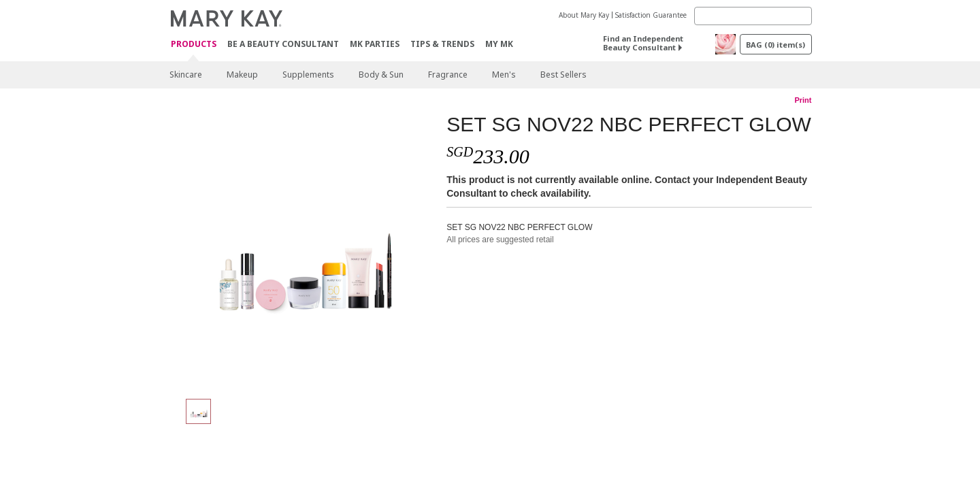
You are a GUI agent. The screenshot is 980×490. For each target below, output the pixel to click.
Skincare (186, 75)
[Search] (753, 16)
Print (803, 100)
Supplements (308, 75)
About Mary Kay (584, 15)
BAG (775, 45)
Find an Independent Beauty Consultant (643, 43)
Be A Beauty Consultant (283, 44)
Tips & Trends (442, 44)
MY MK (499, 44)
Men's (504, 75)
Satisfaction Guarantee (651, 15)
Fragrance (448, 75)
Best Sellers (563, 75)
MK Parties (375, 44)
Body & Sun (381, 75)
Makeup (242, 75)
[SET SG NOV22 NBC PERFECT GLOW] (303, 249)
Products (194, 45)
